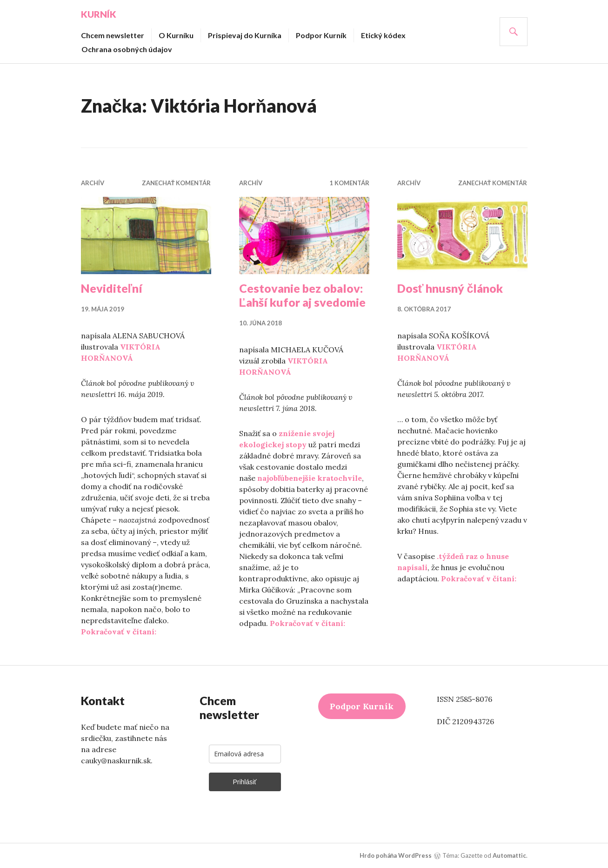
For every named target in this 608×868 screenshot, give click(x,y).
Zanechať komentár (177, 182)
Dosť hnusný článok (450, 288)
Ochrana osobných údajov (127, 49)
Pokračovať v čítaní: (119, 631)
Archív (93, 182)
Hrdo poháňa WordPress (396, 855)
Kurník (99, 14)
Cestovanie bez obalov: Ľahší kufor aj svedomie (302, 295)
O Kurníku (176, 35)
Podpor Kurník (321, 35)
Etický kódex (383, 35)
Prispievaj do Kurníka (245, 35)
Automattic (509, 855)
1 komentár (349, 182)
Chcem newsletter (113, 35)
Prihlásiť (244, 781)
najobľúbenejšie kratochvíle (310, 478)
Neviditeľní (112, 288)
